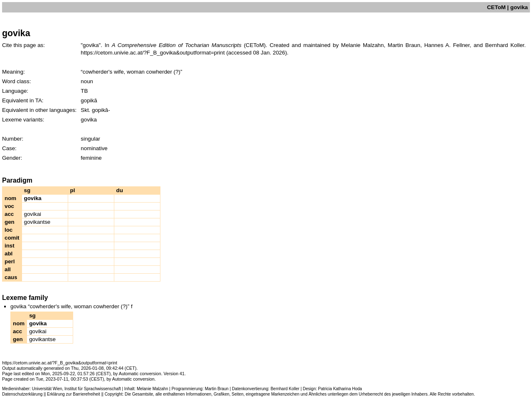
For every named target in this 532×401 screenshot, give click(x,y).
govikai (33, 214)
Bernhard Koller (285, 389)
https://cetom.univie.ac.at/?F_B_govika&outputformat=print (153, 53)
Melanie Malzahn (153, 389)
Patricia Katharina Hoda (340, 389)
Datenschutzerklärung (22, 394)
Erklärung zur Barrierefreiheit (74, 394)
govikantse (37, 222)
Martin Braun (217, 389)
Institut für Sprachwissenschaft (93, 389)
